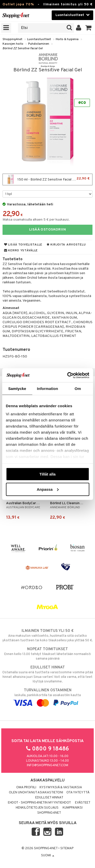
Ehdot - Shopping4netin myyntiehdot (39, 803)
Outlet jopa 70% (18, 4)
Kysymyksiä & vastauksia (61, 788)
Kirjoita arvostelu (66, 245)
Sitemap (67, 848)
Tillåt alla (48, 474)
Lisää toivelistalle (23, 245)
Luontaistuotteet (39, 39)
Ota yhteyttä (78, 793)
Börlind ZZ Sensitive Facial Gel (23, 48)
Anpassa (48, 489)
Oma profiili (26, 788)
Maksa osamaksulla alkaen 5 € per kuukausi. (36, 220)
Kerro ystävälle (21, 251)
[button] (89, 28)
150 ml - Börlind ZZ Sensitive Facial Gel (48, 179)
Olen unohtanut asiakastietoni (36, 793)
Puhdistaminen (39, 44)
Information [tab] (48, 389)
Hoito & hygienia (67, 39)
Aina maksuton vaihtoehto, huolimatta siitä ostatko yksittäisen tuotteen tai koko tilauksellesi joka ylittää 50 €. (48, 635)
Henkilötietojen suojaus (37, 808)
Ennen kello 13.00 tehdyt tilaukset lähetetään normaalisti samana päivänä (48, 654)
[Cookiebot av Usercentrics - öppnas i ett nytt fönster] (68, 375)
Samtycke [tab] (17, 389)
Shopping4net (12, 39)
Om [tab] (78, 389)
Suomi (48, 856)
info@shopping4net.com (48, 765)
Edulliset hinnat (49, 798)
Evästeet (83, 803)
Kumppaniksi (73, 808)
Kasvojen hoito (13, 44)
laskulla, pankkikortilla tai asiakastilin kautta (48, 697)
